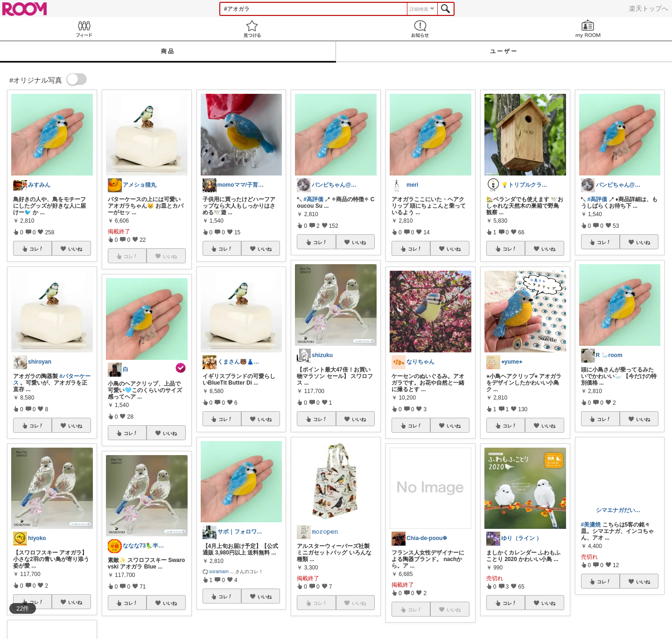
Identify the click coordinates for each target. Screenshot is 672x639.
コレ (36, 249)
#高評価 (313, 199)
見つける (252, 29)
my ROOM (588, 29)
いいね (75, 249)
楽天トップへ (649, 8)
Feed (84, 29)
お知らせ (420, 29)
